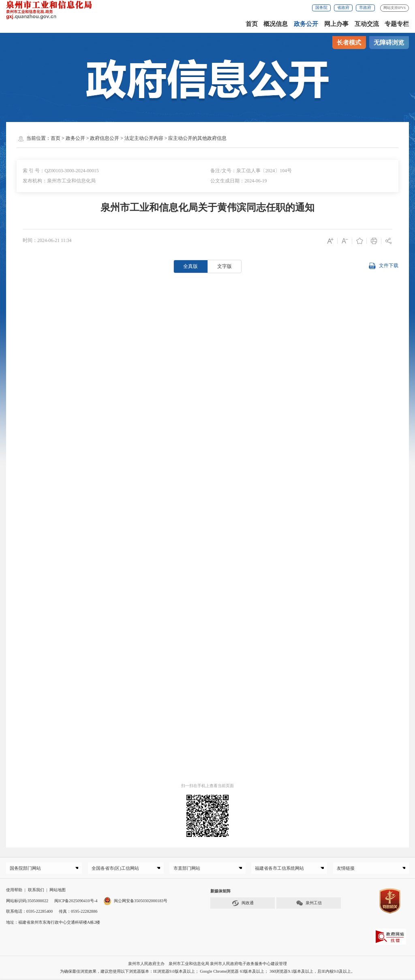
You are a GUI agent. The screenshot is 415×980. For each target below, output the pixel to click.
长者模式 (349, 43)
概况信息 (276, 24)
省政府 (343, 7)
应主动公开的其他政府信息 (197, 138)
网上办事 (336, 24)
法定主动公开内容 (144, 138)
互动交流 (367, 24)
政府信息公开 (105, 138)
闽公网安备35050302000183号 (135, 902)
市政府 (365, 7)
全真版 (190, 266)
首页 (252, 24)
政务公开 (306, 24)
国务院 (321, 7)
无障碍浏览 (389, 43)
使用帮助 (14, 891)
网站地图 (58, 891)
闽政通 (243, 904)
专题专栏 (397, 24)
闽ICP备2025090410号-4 (76, 902)
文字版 (225, 266)
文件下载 (383, 266)
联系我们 (36, 891)
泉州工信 (309, 904)
